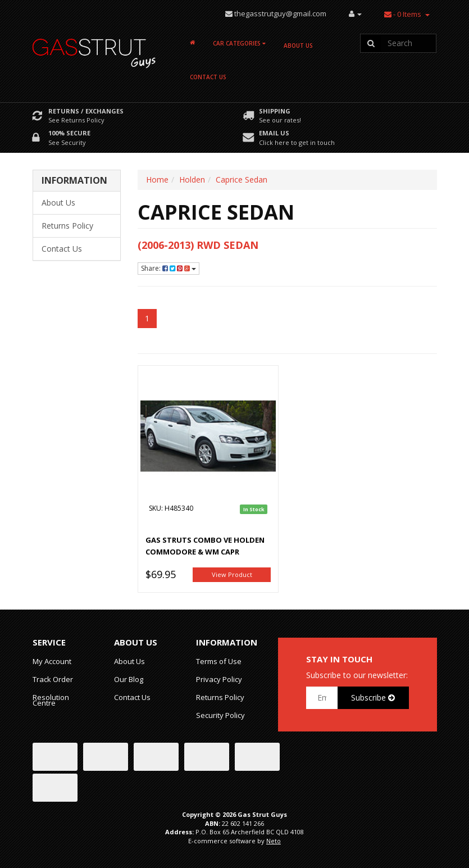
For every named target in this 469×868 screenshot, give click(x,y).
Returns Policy (67, 226)
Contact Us (208, 77)
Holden (192, 179)
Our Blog (129, 679)
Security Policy (220, 715)
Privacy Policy (219, 679)
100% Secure (69, 133)
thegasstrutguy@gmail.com (280, 13)
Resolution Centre (51, 700)
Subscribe (373, 697)
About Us (298, 46)
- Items (403, 14)
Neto (274, 841)
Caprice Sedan (242, 179)
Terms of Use (219, 661)
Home (157, 179)
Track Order (53, 679)
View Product (232, 574)
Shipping (275, 111)
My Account (52, 661)
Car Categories (239, 43)
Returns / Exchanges (86, 111)
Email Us (274, 133)
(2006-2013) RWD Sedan (198, 245)
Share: (169, 268)
